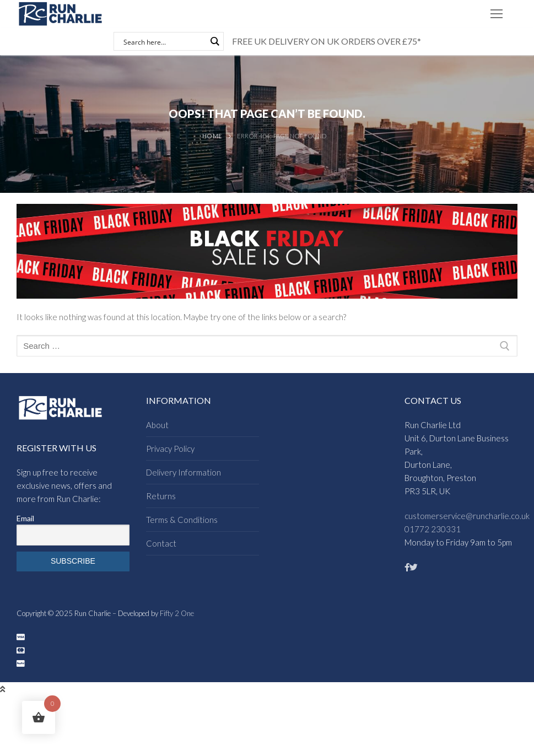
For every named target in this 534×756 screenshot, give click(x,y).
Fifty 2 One (177, 613)
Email (25, 518)
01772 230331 (433, 529)
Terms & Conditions (182, 520)
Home (212, 136)
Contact (161, 543)
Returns (161, 496)
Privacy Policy (170, 449)
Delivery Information (184, 472)
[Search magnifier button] (214, 41)
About (157, 425)
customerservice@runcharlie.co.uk (467, 516)
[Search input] (164, 41)
